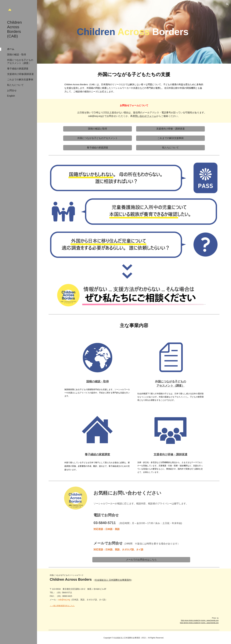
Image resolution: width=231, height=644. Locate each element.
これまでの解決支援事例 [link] (20, 80)
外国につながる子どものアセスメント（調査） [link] (20, 62)
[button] (227, 4)
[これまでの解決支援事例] (170, 138)
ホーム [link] (11, 49)
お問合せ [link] (12, 90)
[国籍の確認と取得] (98, 129)
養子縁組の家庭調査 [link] (18, 69)
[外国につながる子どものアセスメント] (98, 138)
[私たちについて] (170, 148)
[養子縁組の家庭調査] (98, 148)
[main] (134, 32)
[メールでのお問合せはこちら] (141, 560)
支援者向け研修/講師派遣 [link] (20, 74)
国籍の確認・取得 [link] (17, 55)
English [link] (11, 96)
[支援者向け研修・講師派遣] (170, 129)
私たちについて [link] (15, 85)
